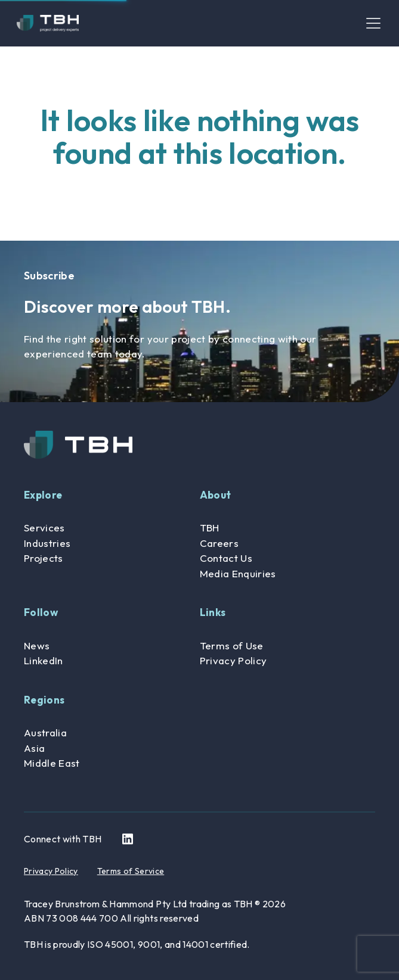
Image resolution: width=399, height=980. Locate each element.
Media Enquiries (238, 573)
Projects (44, 558)
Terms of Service (131, 871)
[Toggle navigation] (373, 23)
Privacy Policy (233, 660)
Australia (45, 732)
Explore (43, 495)
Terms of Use (232, 645)
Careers (219, 543)
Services (44, 528)
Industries (47, 543)
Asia (34, 748)
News (37, 645)
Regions (44, 700)
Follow (41, 612)
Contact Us (226, 558)
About (216, 495)
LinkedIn (44, 660)
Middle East (52, 763)
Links (213, 612)
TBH (210, 528)
